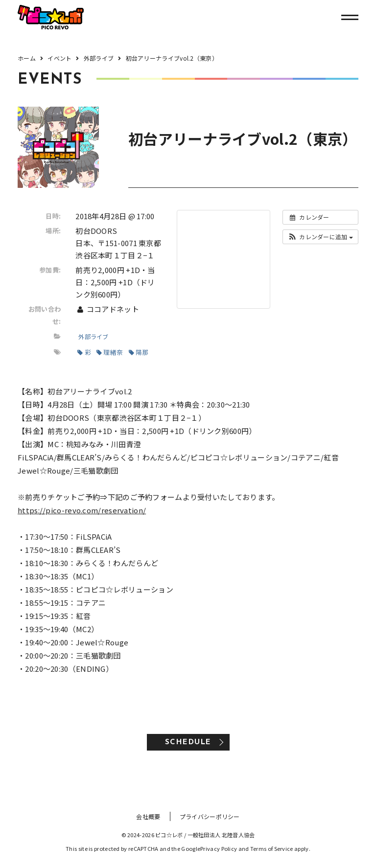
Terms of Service (272, 848)
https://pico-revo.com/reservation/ (82, 510)
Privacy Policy (219, 848)
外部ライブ (94, 336)
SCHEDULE (188, 742)
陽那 (139, 352)
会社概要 (148, 816)
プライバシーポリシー (210, 816)
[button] (320, 237)
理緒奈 (110, 352)
